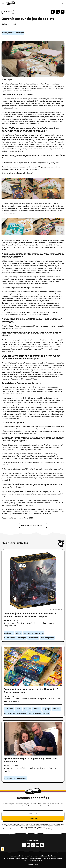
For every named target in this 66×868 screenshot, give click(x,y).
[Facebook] (24, 845)
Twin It (22, 243)
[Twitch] (42, 845)
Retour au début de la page (33, 525)
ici (30, 826)
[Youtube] (38, 845)
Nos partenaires (27, 856)
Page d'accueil (15, 856)
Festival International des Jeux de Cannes (20, 509)
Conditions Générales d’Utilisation (45, 856)
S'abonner (33, 819)
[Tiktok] (33, 845)
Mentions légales (35, 858)
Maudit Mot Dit (31, 243)
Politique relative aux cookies (52, 858)
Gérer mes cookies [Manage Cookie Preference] (36, 861)
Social (26, 861)
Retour (8, 12)
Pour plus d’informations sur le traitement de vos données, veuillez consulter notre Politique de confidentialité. (33, 829)
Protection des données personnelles (16, 858)
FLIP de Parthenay (46, 509)
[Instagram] (28, 845)
